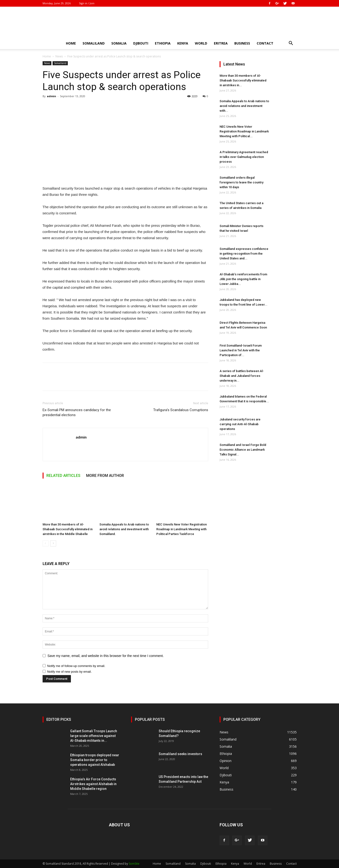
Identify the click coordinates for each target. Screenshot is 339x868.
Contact (265, 43)
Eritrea (221, 43)
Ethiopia (163, 43)
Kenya (183, 43)
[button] (291, 44)
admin (52, 96)
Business (242, 43)
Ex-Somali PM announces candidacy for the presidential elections (77, 412)
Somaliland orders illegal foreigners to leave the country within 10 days (241, 182)
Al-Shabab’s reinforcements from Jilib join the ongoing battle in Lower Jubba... (243, 279)
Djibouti (141, 43)
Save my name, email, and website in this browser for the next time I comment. (106, 656)
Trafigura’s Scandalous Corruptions (181, 410)
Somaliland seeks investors (180, 754)
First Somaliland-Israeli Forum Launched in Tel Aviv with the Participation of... (241, 350)
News (59, 56)
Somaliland (94, 43)
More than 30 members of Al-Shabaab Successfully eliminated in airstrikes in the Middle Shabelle (68, 529)
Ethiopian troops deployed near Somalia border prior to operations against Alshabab (95, 760)
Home (71, 43)
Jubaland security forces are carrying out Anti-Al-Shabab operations (240, 424)
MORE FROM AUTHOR (105, 476)
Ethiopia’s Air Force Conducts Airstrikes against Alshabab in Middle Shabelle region (93, 784)
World (201, 43)
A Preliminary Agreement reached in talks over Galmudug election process (244, 157)
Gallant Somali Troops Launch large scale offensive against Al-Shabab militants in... (94, 736)
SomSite (134, 864)
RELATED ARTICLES (63, 476)
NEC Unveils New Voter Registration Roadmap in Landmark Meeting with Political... (244, 131)
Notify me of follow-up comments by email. (76, 666)
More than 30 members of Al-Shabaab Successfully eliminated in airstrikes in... (243, 80)
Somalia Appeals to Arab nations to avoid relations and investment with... (244, 106)
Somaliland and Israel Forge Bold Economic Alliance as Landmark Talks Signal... (243, 450)
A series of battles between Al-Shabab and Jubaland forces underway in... (242, 376)
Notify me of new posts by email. (69, 672)
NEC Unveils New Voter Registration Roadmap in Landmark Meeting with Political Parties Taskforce (182, 529)
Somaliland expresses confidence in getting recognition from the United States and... (244, 254)
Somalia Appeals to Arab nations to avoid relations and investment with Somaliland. (124, 529)
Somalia (119, 43)
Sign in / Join (87, 3)
